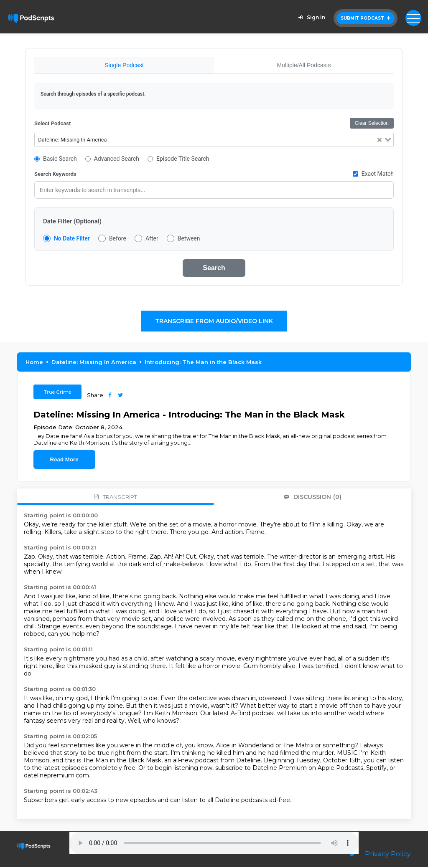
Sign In (311, 17)
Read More (64, 460)
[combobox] (214, 141)
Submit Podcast (366, 18)
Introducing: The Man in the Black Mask (203, 363)
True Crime (57, 393)
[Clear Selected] (380, 141)
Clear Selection (372, 124)
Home (34, 363)
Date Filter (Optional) (72, 222)
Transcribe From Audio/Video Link (214, 322)
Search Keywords (55, 175)
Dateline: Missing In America (94, 363)
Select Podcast (52, 124)
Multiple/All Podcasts (304, 65)
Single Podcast (124, 65)
